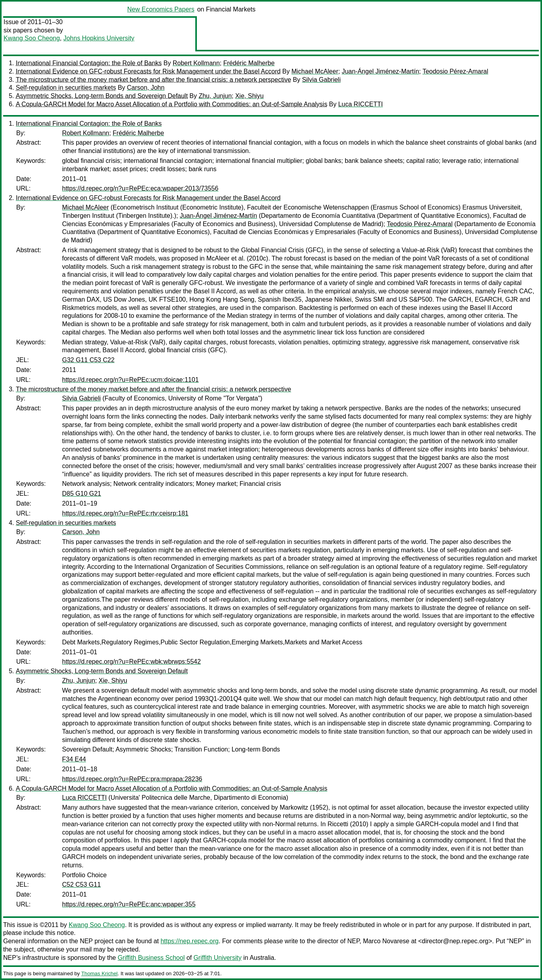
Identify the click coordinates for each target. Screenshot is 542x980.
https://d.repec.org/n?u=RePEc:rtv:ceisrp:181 (125, 513)
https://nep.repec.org (190, 941)
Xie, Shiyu (249, 96)
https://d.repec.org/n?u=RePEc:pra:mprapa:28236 (132, 779)
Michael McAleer (315, 71)
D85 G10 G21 (82, 494)
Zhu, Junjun (215, 96)
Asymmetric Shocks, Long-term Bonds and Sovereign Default (102, 96)
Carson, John (146, 88)
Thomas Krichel (99, 973)
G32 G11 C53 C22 (88, 360)
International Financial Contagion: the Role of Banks (89, 63)
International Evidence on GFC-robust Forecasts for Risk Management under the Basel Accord (148, 71)
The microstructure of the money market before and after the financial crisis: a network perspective (153, 80)
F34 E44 (74, 759)
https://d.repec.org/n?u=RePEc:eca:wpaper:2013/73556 (140, 188)
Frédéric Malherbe (249, 63)
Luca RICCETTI (360, 104)
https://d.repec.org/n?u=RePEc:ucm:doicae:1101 (130, 380)
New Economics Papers (161, 9)
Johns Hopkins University (99, 38)
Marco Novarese (386, 941)
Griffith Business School (151, 958)
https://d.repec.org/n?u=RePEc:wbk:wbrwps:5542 (131, 662)
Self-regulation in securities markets (66, 88)
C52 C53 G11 (81, 885)
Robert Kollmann (196, 63)
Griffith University (217, 958)
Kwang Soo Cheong (32, 38)
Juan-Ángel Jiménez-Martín (380, 71)
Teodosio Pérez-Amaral (455, 71)
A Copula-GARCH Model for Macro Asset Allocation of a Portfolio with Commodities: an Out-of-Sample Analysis (172, 104)
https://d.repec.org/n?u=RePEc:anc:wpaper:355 (129, 904)
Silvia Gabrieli (321, 80)
